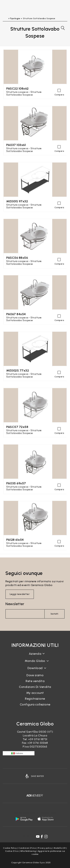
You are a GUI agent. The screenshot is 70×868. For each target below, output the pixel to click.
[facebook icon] (42, 837)
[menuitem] (19, 753)
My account (35, 693)
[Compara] (59, 90)
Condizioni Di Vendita (35, 687)
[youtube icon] (38, 837)
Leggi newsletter (20, 594)
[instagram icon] (46, 837)
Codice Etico (12, 851)
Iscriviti (54, 614)
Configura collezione (35, 704)
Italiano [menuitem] (19, 753)
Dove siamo (35, 675)
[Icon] (35, 776)
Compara (59, 95)
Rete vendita (35, 681)
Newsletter (15, 604)
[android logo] (24, 819)
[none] (19, 753)
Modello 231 (60, 848)
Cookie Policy (10, 848)
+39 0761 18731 (38, 739)
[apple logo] (46, 819)
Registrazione (35, 699)
